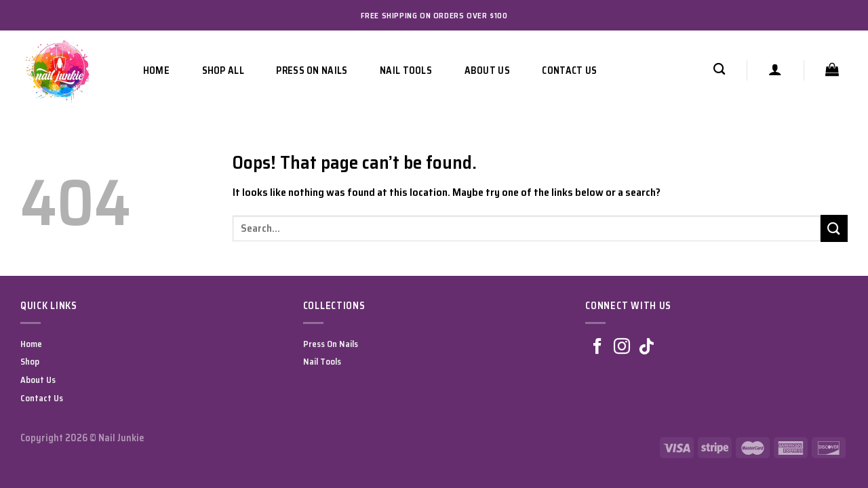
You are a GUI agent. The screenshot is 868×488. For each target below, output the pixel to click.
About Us (487, 70)
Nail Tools (406, 70)
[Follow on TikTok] (646, 347)
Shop (30, 362)
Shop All (223, 70)
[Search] (719, 69)
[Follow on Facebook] (597, 347)
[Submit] (834, 228)
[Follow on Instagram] (622, 347)
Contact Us (569, 70)
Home (156, 70)
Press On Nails (312, 70)
